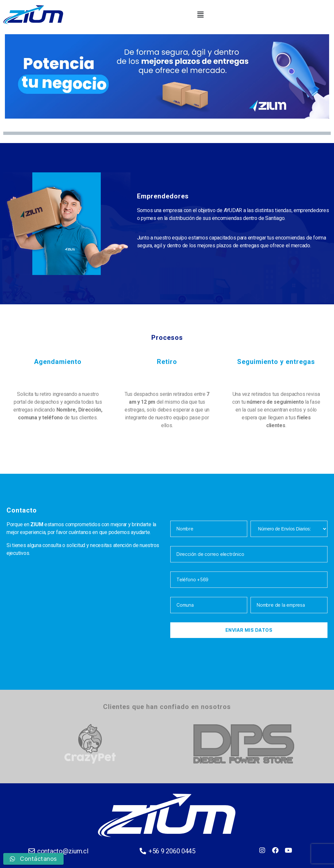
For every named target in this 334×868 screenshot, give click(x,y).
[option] (90, 744)
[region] (167, 76)
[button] (200, 14)
